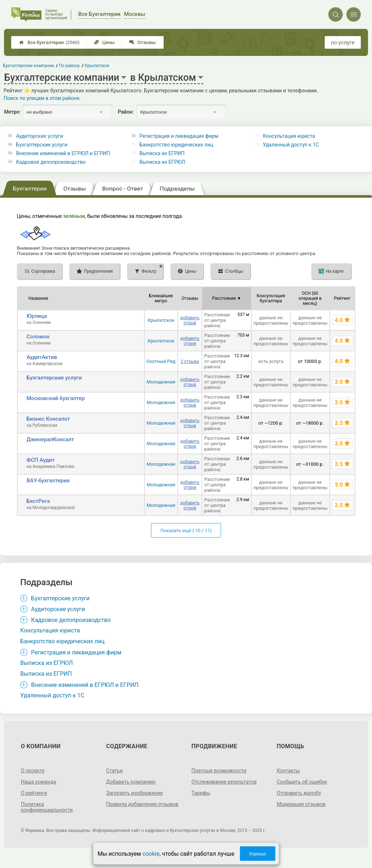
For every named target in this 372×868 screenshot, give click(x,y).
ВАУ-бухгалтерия (48, 481)
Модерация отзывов (301, 804)
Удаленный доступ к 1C (291, 145)
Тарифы (201, 793)
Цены (104, 42)
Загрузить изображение (135, 793)
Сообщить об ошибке (302, 782)
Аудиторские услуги (39, 136)
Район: (126, 112)
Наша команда (39, 782)
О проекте (33, 771)
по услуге (343, 43)
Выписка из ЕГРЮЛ (162, 162)
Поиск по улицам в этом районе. (42, 98)
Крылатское (161, 320)
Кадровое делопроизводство (51, 162)
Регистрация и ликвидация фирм (179, 136)
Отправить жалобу (299, 793)
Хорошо (258, 854)
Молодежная (161, 382)
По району (69, 66)
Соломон (38, 337)
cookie (151, 854)
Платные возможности (219, 771)
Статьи (114, 771)
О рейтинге (34, 793)
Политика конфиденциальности (47, 807)
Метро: (12, 112)
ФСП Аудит (41, 460)
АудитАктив (42, 357)
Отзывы (142, 42)
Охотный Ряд (161, 361)
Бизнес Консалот (49, 419)
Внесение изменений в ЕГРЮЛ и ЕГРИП (63, 153)
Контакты (288, 771)
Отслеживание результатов (224, 782)
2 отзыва (190, 361)
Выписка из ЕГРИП (162, 153)
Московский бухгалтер (56, 398)
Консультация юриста (289, 136)
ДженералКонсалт (51, 439)
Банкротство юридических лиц (176, 145)
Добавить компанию (131, 782)
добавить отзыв (190, 320)
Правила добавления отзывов (142, 804)
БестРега (38, 501)
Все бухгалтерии (49, 42)
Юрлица (37, 316)
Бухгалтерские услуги (42, 145)
